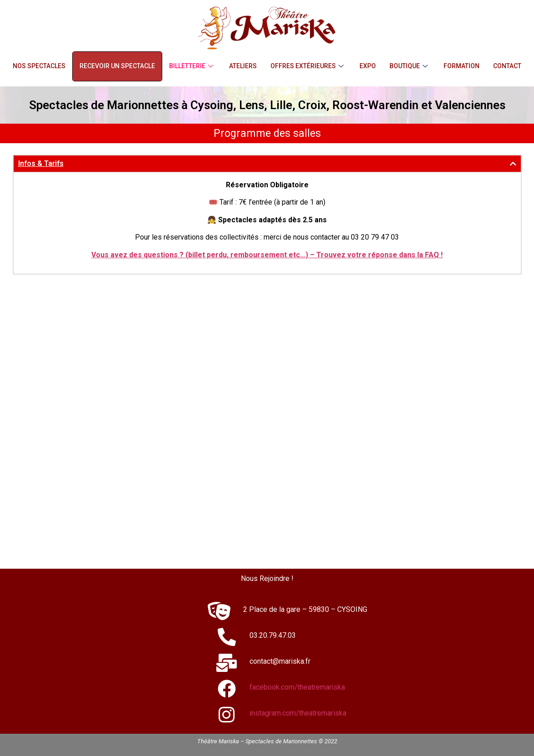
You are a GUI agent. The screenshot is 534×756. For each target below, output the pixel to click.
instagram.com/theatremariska (298, 713)
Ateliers (243, 66)
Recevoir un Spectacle (117, 66)
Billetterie (192, 66)
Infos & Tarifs (41, 163)
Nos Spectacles (39, 66)
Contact (507, 66)
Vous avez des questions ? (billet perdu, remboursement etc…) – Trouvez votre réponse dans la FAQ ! (267, 255)
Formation (462, 66)
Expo (368, 66)
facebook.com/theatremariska (297, 687)
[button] (267, 164)
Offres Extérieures (308, 66)
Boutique (410, 66)
